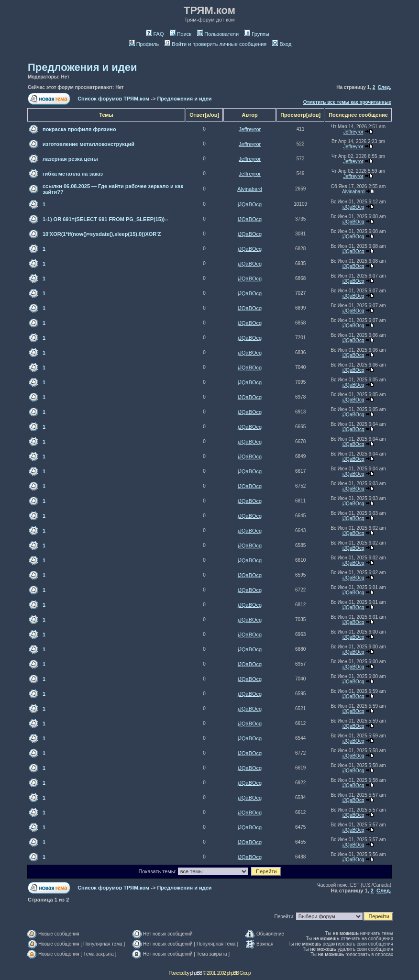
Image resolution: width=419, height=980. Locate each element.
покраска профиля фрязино (79, 129)
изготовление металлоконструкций (88, 144)
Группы (257, 34)
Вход (282, 44)
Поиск (181, 34)
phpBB (196, 973)
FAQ (155, 34)
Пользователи (218, 34)
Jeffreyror (250, 129)
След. (385, 87)
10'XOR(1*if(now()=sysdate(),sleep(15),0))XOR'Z (102, 234)
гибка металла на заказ (73, 174)
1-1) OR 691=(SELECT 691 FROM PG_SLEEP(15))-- (105, 219)
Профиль (144, 44)
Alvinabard (250, 189)
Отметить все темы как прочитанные (347, 102)
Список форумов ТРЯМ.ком (113, 99)
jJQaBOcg (250, 204)
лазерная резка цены (70, 159)
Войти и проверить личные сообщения (215, 44)
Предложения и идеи (82, 67)
